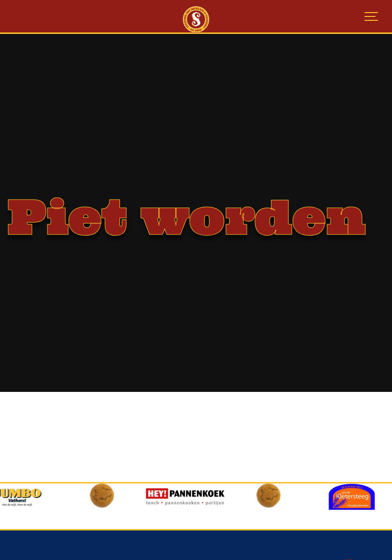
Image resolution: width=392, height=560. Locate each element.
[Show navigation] (371, 17)
